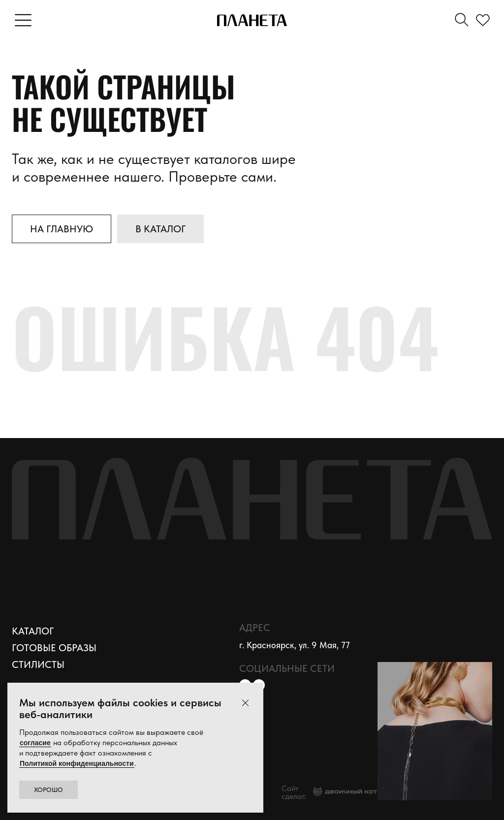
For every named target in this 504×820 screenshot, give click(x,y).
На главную (62, 229)
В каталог (160, 229)
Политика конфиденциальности (181, 792)
